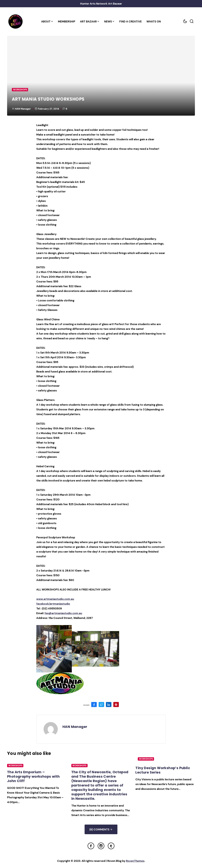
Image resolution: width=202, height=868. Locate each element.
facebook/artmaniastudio (53, 604)
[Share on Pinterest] (116, 705)
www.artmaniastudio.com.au (55, 599)
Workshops (20, 90)
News (108, 21)
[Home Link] (15, 21)
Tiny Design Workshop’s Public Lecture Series (163, 770)
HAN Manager (23, 109)
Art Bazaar (88, 21)
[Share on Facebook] (94, 705)
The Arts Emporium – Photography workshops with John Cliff (34, 776)
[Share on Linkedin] (109, 705)
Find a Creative (131, 21)
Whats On (154, 21)
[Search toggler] (192, 21)
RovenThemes (135, 861)
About (46, 21)
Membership (67, 21)
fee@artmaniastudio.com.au (63, 613)
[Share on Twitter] (101, 705)
